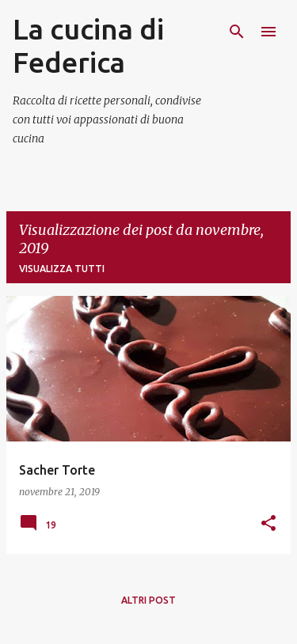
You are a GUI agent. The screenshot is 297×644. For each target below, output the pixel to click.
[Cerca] (237, 32)
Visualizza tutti (62, 269)
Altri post (148, 600)
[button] (268, 524)
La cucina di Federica (88, 45)
